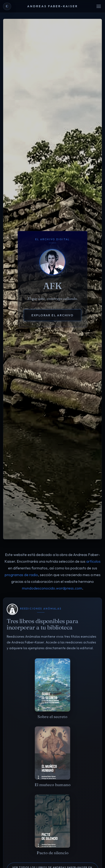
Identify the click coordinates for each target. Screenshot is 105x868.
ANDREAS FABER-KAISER (52, 6)
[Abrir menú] (99, 6)
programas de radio (21, 575)
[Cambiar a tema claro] (7, 6)
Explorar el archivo (53, 315)
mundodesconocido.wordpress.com (52, 588)
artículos (93, 561)
